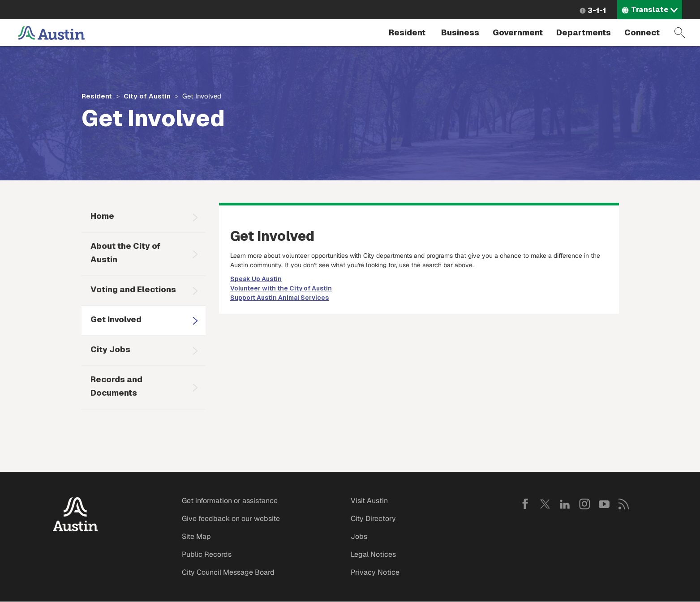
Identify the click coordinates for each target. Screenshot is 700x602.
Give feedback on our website (231, 519)
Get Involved (116, 319)
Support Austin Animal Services (279, 298)
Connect (642, 32)
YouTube (604, 504)
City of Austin (147, 96)
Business (460, 32)
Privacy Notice (375, 572)
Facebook (525, 504)
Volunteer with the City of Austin (281, 288)
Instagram (584, 504)
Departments (584, 32)
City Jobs (110, 349)
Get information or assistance (230, 501)
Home (102, 216)
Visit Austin (369, 501)
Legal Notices (373, 554)
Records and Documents (116, 386)
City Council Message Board (228, 572)
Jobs (359, 536)
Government (518, 32)
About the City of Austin (125, 253)
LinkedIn (565, 504)
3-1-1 (597, 11)
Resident (407, 32)
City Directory (373, 519)
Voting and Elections (133, 289)
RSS (624, 504)
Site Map (196, 536)
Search (680, 33)
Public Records (207, 554)
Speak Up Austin (256, 279)
